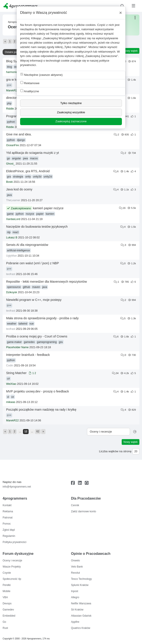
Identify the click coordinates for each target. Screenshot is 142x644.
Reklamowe (30, 83)
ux (13, 397)
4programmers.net (45, 25)
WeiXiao (11, 384)
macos (34, 158)
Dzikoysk (12, 292)
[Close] (121, 13)
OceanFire (12, 145)
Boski (10, 182)
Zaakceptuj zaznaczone (71, 121)
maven (36, 287)
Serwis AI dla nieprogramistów (27, 245)
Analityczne (30, 91)
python (11, 122)
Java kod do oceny (19, 189)
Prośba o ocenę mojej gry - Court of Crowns (37, 336)
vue (32, 324)
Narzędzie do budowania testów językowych (37, 227)
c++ (9, 85)
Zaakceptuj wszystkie (71, 112)
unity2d (48, 177)
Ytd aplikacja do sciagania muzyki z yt (33, 153)
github (27, 287)
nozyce (30, 214)
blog (10, 67)
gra (9, 177)
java (9, 195)
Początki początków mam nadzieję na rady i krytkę (41, 410)
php (9, 103)
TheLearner (13, 200)
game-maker (14, 342)
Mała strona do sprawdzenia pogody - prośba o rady (42, 318)
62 (38, 431)
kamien (50, 214)
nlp (9, 232)
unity (28, 177)
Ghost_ (10, 164)
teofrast (11, 274)
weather (12, 324)
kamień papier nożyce (48, 208)
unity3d (37, 177)
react (16, 232)
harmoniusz (13, 72)
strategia (18, 177)
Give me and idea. (19, 134)
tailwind (23, 324)
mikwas (11, 402)
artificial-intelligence (18, 250)
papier (40, 214)
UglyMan (11, 256)
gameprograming (47, 342)
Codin (10, 365)
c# (8, 379)
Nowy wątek (131, 51)
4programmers (16, 22)
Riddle (10, 109)
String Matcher (16, 373)
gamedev (29, 342)
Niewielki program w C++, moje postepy (34, 300)
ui (8, 397)
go (8, 158)
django (21, 140)
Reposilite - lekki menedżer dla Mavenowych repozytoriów (47, 282)
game (10, 214)
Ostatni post (12, 52)
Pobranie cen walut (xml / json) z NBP (33, 263)
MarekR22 (12, 90)
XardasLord (13, 219)
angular (16, 158)
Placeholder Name (17, 347)
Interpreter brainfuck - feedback (28, 355)
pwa (25, 158)
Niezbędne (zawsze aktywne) (42, 75)
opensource (14, 287)
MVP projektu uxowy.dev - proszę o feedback (37, 391)
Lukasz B (12, 238)
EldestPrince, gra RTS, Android (28, 171)
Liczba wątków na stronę (115, 451)
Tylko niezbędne (71, 103)
